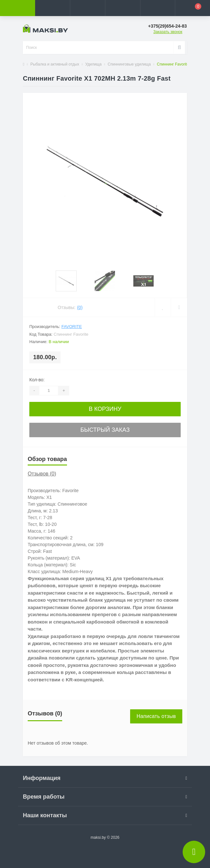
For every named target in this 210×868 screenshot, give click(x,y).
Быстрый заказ (105, 430)
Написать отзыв (156, 716)
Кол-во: (37, 380)
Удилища (94, 64)
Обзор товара (47, 459)
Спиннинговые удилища (129, 64)
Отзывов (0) (42, 474)
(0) (80, 307)
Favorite (72, 327)
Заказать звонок (168, 32)
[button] (87, 8)
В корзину (105, 409)
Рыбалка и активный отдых (55, 64)
